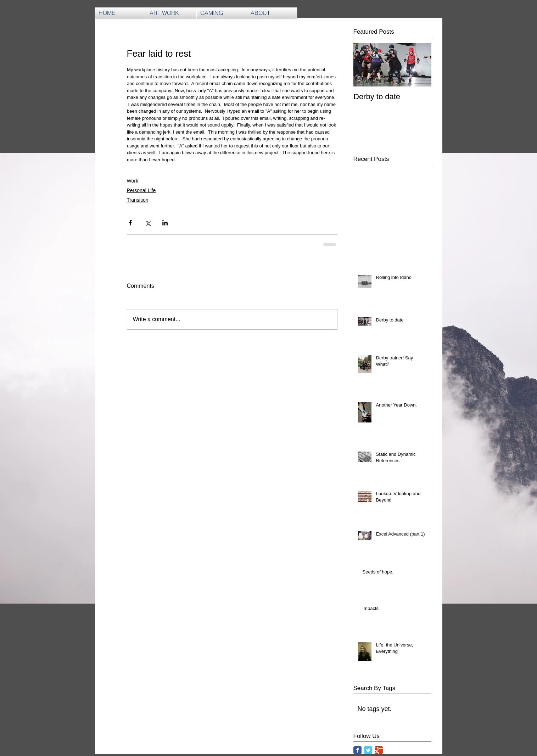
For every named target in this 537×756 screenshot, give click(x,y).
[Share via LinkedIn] (165, 223)
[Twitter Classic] (368, 750)
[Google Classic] (379, 750)
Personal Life (141, 190)
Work (133, 181)
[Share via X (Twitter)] (148, 223)
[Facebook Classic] (357, 750)
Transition (138, 200)
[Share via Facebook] (130, 223)
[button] (222, 13)
